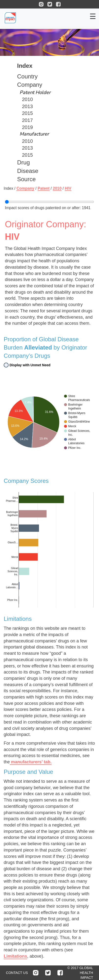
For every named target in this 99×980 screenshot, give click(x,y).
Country (27, 76)
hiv (68, 188)
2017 (27, 120)
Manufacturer (34, 134)
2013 (27, 106)
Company (30, 85)
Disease (28, 171)
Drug (23, 162)
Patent (44, 188)
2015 (27, 113)
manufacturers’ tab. (31, 762)
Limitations (15, 956)
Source (26, 179)
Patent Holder (35, 92)
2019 (27, 127)
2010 (27, 99)
